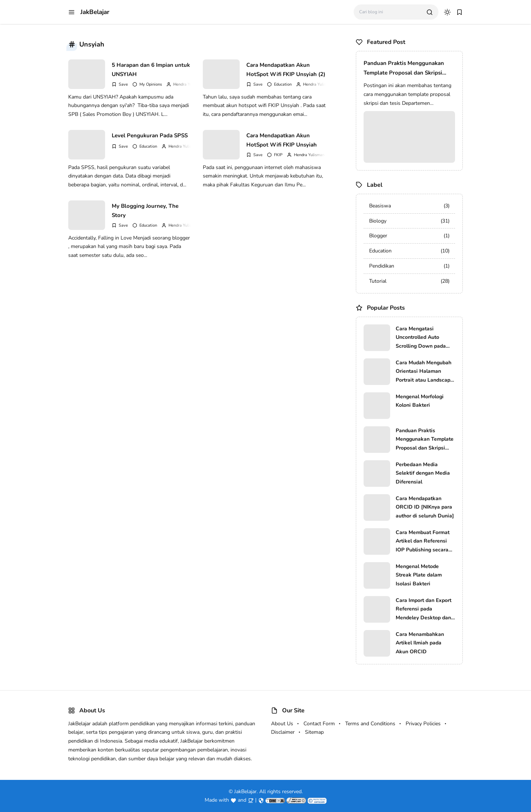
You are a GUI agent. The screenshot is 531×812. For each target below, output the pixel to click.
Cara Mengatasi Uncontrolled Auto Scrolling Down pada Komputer (421, 338)
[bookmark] (459, 12)
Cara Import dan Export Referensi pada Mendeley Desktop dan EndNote (424, 610)
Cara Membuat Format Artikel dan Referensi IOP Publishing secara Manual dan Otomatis (423, 542)
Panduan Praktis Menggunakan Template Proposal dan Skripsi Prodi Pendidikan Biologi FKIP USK (409, 68)
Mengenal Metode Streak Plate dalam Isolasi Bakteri (419, 575)
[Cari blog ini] (390, 12)
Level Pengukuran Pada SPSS (150, 135)
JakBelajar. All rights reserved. (268, 792)
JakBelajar (95, 12)
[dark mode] (447, 12)
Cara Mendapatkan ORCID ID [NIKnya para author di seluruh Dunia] (425, 507)
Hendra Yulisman (189, 84)
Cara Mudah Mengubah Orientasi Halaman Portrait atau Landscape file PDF (424, 372)
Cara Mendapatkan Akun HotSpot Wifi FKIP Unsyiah (282, 140)
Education (283, 84)
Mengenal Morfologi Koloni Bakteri (420, 401)
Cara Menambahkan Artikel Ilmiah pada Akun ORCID (420, 643)
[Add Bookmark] (120, 84)
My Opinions (151, 84)
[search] (430, 12)
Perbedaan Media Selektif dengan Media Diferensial (423, 473)
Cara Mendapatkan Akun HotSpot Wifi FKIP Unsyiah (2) (286, 70)
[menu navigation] (72, 12)
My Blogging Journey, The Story (145, 211)
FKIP (278, 155)
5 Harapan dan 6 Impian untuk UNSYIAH (151, 70)
